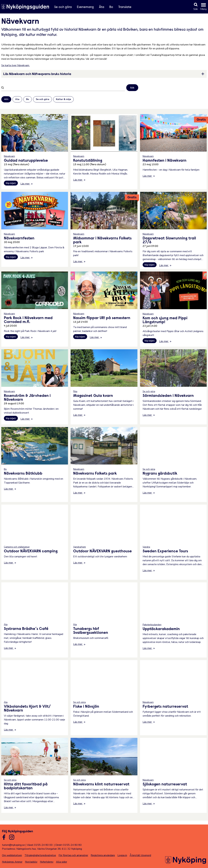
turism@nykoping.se (13, 845)
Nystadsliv (31, 862)
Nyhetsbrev (47, 862)
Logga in (122, 855)
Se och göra (63, 7)
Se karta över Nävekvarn (16, 65)
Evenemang (85, 7)
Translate (125, 7)
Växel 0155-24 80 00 (40, 845)
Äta (102, 7)
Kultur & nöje (63, 99)
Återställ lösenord (140, 855)
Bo (111, 7)
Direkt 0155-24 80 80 (68, 845)
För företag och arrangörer (73, 855)
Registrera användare (103, 855)
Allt (6, 99)
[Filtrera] (65, 87)
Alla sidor (61, 862)
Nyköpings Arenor (12, 862)
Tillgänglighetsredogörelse (40, 855)
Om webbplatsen (12, 855)
